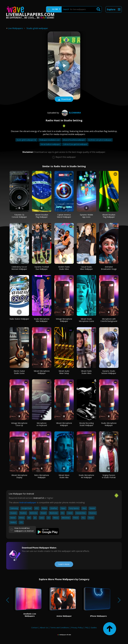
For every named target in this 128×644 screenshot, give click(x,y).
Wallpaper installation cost (50, 140)
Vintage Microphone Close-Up (19, 424)
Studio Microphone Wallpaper (109, 424)
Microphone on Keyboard (42, 424)
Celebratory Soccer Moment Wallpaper (19, 268)
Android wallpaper (28, 503)
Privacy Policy (77, 627)
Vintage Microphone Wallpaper (64, 320)
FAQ (87, 627)
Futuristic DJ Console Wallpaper (19, 216)
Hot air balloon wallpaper (50, 144)
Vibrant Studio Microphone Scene (86, 320)
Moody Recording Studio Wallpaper (86, 424)
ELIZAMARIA (71, 113)
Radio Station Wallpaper (19, 319)
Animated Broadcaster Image (109, 268)
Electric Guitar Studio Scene (19, 372)
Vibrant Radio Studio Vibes (86, 372)
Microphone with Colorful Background (109, 320)
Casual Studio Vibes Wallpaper (86, 268)
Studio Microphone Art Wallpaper (86, 476)
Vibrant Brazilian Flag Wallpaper (42, 216)
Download (64, 99)
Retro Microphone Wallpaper (42, 476)
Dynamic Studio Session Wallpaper (109, 372)
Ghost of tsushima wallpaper (74, 140)
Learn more (64, 564)
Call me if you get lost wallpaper (75, 144)
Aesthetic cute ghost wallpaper (100, 140)
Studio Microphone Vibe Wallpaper (42, 320)
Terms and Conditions (60, 627)
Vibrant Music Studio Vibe (64, 476)
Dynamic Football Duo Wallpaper (42, 268)
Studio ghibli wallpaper (37, 28)
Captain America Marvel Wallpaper (64, 216)
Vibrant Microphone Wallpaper (42, 372)
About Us (44, 627)
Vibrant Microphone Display (19, 476)
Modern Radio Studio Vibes (64, 268)
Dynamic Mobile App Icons (86, 216)
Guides (94, 627)
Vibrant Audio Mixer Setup (64, 372)
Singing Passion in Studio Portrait (109, 476)
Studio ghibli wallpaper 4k (26, 140)
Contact (35, 627)
